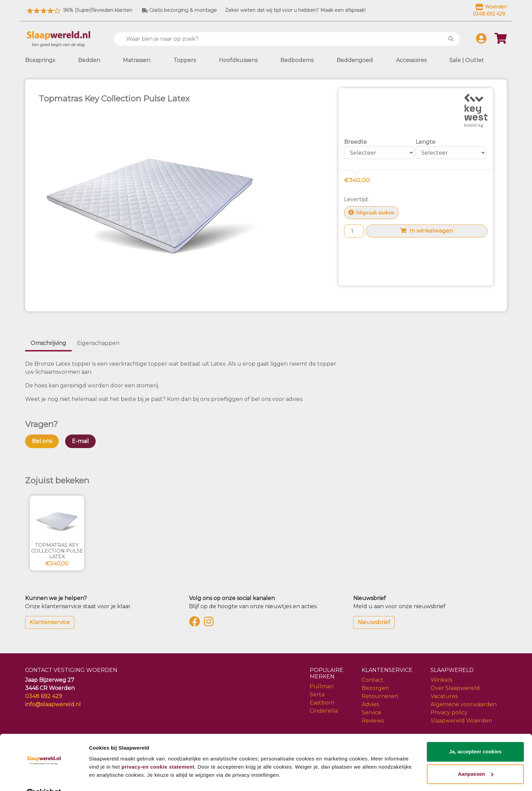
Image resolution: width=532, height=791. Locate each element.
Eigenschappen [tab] (98, 343)
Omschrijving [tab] (48, 343)
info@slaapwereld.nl (53, 704)
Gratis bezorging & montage (179, 10)
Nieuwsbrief (374, 622)
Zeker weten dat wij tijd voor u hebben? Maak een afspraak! (295, 10)
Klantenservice (50, 622)
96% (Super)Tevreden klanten (79, 10)
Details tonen (105, 778)
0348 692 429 (44, 696)
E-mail (80, 441)
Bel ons (42, 441)
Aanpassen (476, 758)
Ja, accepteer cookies (475, 736)
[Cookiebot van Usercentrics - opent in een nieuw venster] (44, 778)
